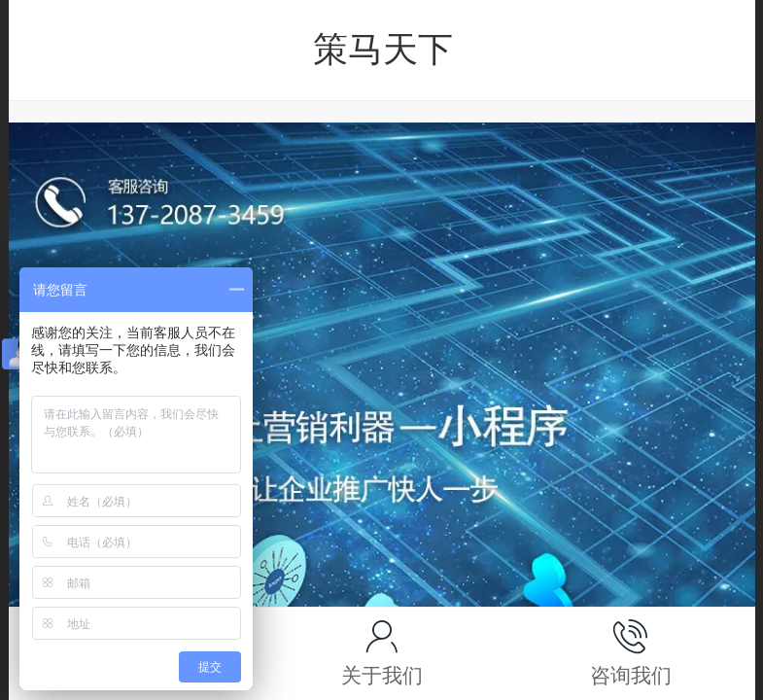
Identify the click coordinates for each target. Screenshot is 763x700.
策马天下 (383, 49)
